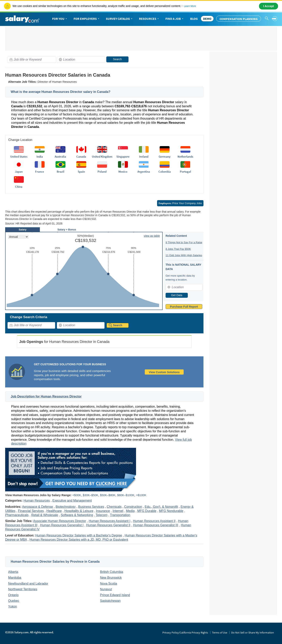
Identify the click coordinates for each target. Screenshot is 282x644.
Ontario (13, 595)
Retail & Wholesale (45, 515)
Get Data (177, 295)
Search (117, 59)
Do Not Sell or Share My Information (253, 633)
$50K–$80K (108, 495)
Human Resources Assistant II (154, 521)
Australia (60, 156)
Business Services (91, 507)
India (40, 156)
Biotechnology (66, 507)
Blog (194, 19)
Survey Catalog (119, 19)
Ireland (144, 156)
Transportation (120, 515)
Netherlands (185, 156)
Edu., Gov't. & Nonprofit (161, 507)
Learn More (190, 6)
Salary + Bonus (67, 230)
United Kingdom (102, 156)
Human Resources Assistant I (109, 521)
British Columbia (111, 572)
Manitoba (15, 578)
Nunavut (106, 589)
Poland (102, 172)
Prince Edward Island (115, 595)
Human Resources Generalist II (108, 525)
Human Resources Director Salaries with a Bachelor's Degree (79, 535)
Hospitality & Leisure (79, 511)
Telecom (102, 515)
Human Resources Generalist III (156, 525)
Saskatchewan (110, 601)
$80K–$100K (126, 495)
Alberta (13, 572)
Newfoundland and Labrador (28, 584)
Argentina (144, 172)
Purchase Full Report (184, 307)
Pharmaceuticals (17, 515)
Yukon (12, 606)
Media (130, 511)
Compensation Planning (239, 19)
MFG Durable (147, 511)
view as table (152, 236)
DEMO (207, 19)
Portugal (185, 172)
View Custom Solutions (164, 372)
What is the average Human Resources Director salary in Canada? (60, 92)
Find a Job (175, 19)
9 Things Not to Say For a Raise (184, 242)
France (40, 172)
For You (60, 19)
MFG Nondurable (171, 511)
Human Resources (37, 501)
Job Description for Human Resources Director (46, 396)
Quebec (14, 601)
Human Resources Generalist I (62, 525)
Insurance (103, 511)
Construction (133, 507)
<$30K (77, 495)
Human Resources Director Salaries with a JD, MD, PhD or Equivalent (79, 540)
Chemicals (114, 507)
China (19, 187)
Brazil (60, 172)
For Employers (87, 19)
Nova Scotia (108, 584)
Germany (164, 156)
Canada (81, 156)
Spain (81, 172)
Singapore (123, 156)
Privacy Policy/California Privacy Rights (185, 633)
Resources (149, 19)
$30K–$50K (90, 495)
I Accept (269, 6)
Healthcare (54, 511)
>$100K (141, 495)
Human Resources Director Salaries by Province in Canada (55, 562)
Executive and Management (72, 501)
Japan (19, 172)
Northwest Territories (23, 589)
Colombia (165, 172)
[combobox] (32, 60)
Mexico (123, 172)
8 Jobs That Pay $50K (178, 249)
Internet (118, 511)
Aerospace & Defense (37, 507)
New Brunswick (111, 578)
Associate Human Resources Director (60, 521)
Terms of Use (220, 633)
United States (19, 156)
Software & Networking (77, 515)
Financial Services (31, 511)
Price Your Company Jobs (180, 203)
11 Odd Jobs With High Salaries (184, 255)
